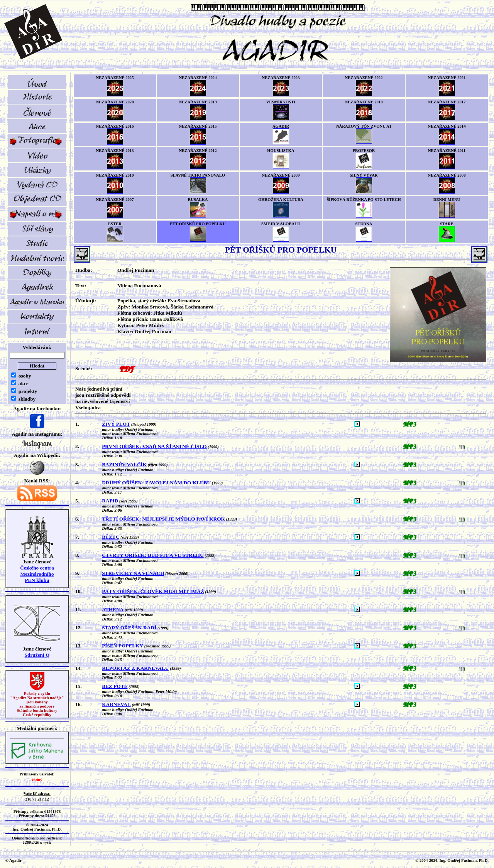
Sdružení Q (37, 655)
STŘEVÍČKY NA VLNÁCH (133, 573)
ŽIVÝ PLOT (116, 424)
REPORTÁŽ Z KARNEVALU (135, 668)
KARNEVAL (116, 704)
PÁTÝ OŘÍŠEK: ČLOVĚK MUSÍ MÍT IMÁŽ (153, 591)
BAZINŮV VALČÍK (124, 464)
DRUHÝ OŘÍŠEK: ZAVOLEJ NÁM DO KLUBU (156, 483)
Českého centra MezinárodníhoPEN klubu (37, 574)
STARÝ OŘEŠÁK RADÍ (129, 628)
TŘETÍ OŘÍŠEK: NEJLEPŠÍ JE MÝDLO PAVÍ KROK (163, 519)
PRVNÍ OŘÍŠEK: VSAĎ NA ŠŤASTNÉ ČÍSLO (154, 446)
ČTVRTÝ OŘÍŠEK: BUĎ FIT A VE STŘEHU (153, 555)
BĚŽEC (111, 537)
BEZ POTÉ (115, 686)
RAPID (110, 501)
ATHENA (113, 609)
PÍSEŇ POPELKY (123, 646)
